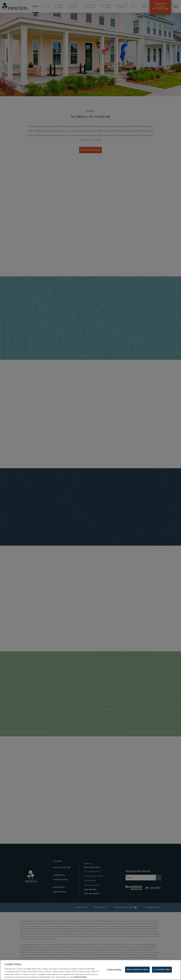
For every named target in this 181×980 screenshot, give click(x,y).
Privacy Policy (80, 977)
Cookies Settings (114, 970)
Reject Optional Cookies (137, 970)
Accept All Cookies (162, 970)
